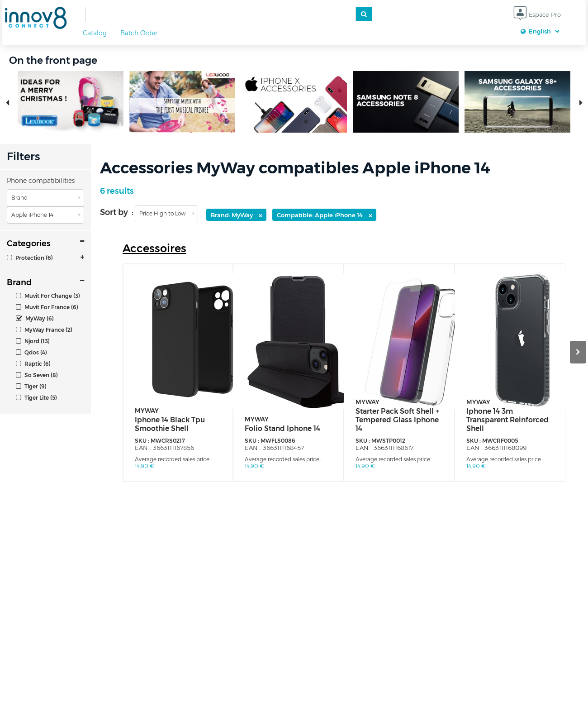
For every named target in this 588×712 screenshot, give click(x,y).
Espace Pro (537, 15)
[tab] (45, 258)
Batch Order (139, 33)
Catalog (95, 33)
